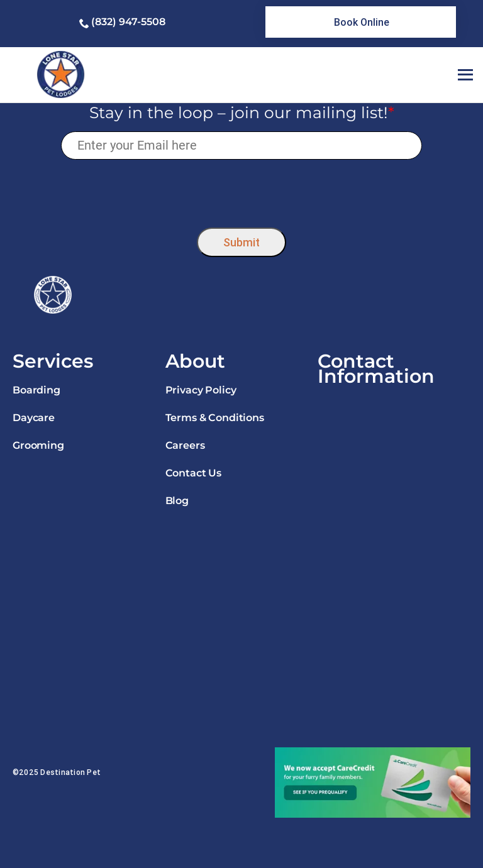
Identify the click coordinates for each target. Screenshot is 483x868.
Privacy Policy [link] (201, 390)
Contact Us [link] (193, 473)
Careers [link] (185, 445)
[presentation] (242, 190)
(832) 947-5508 (128, 22)
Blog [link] (177, 501)
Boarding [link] (36, 390)
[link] (361, 22)
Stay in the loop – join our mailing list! (242, 113)
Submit (241, 242)
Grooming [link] (38, 445)
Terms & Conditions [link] (215, 418)
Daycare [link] (34, 418)
